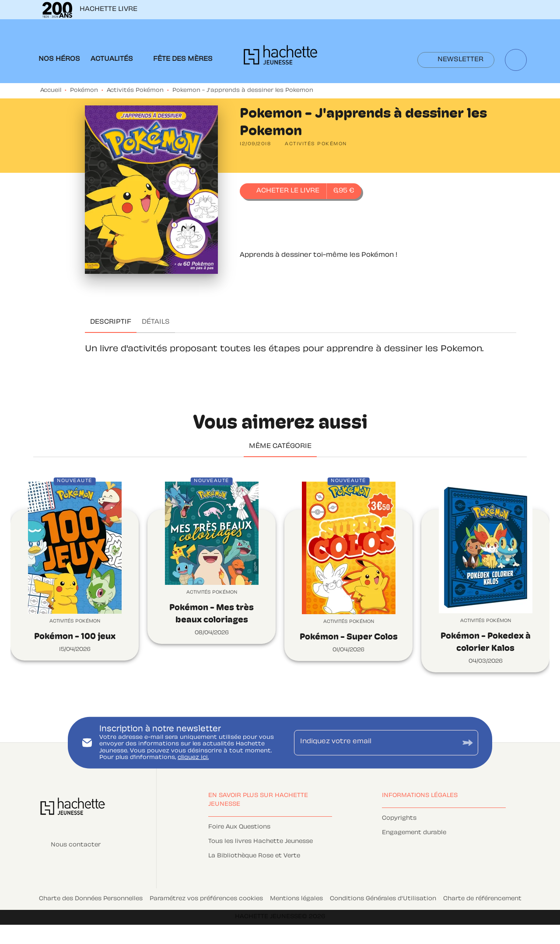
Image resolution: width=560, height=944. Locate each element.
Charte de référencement (482, 899)
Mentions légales (296, 899)
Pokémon (84, 91)
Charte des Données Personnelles (91, 899)
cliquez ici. (193, 758)
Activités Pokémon (135, 91)
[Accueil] (280, 58)
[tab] (59, 59)
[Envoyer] (468, 743)
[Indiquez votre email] (375, 742)
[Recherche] (516, 60)
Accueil (51, 91)
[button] (456, 60)
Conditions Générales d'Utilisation (383, 899)
